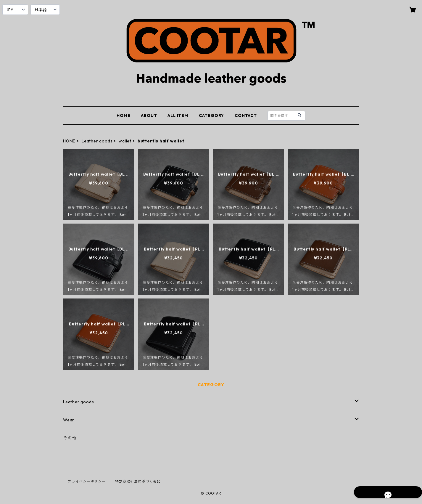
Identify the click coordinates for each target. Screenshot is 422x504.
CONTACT (246, 115)
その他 (70, 438)
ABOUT (149, 115)
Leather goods (97, 141)
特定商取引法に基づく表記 (138, 481)
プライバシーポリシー (87, 481)
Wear (69, 420)
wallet (125, 141)
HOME (123, 115)
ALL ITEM (178, 115)
